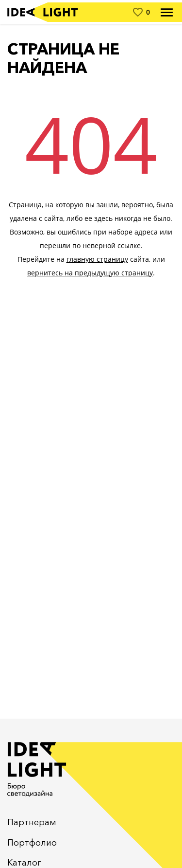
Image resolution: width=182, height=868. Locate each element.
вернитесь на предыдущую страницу (90, 273)
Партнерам (32, 822)
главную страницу (97, 259)
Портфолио (32, 843)
